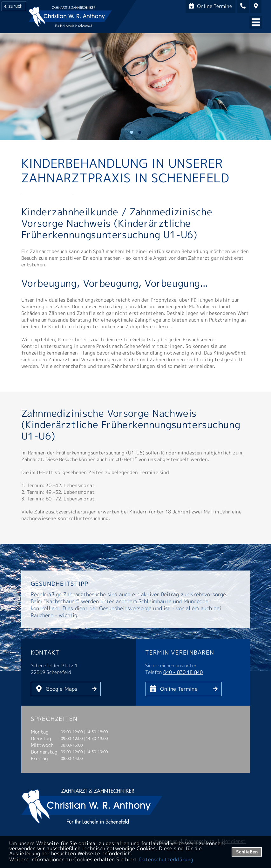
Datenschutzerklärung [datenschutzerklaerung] (166, 859)
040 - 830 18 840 (183, 672)
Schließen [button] (247, 852)
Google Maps (62, 689)
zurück (15, 6)
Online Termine (179, 689)
